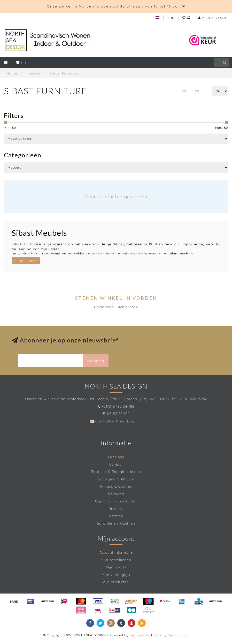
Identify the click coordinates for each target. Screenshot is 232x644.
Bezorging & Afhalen (116, 479)
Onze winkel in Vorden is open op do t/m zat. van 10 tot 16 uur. (114, 6)
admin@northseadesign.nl (119, 421)
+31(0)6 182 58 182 (118, 406)
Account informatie (116, 552)
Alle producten (116, 582)
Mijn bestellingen (116, 560)
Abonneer (96, 361)
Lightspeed (138, 635)
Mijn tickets (116, 567)
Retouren (116, 494)
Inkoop (116, 509)
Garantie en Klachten (116, 523)
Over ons (116, 457)
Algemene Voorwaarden (116, 501)
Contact (116, 464)
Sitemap (116, 516)
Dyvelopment (178, 635)
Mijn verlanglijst (116, 575)
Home (12, 73)
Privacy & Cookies (116, 486)
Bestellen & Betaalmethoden (116, 472)
